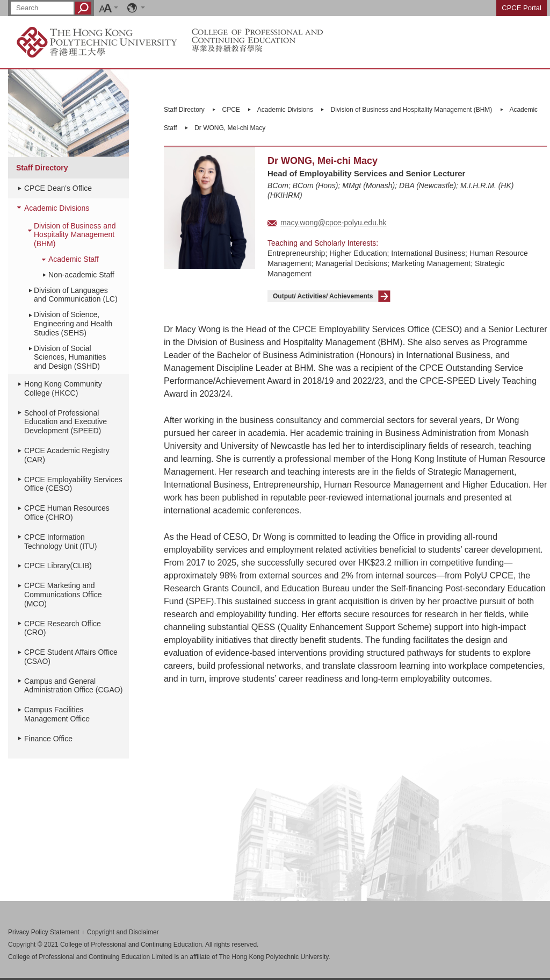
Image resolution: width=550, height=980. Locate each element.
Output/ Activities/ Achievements (323, 296)
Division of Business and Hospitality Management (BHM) (75, 235)
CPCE (231, 110)
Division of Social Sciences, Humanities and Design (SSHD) (70, 357)
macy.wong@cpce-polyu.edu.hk (334, 223)
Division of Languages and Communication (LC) (76, 295)
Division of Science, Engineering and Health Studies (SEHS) (73, 324)
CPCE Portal (522, 8)
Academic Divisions (57, 208)
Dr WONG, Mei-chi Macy (230, 128)
